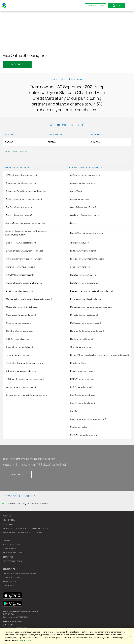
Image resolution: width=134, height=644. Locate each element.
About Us (7, 516)
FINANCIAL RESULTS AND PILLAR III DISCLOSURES (23, 533)
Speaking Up (8, 524)
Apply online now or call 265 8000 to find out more (39, 465)
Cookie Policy (9, 586)
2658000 (8, 614)
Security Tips (9, 569)
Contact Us (8, 557)
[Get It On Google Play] (13, 604)
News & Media (9, 520)
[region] (67, 636)
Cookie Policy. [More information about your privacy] (25, 640)
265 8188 (8, 625)
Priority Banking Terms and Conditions (21, 573)
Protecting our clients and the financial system (25, 528)
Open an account (95, 6)
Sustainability (9, 549)
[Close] (131, 636)
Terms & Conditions (12, 577)
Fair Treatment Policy (13, 561)
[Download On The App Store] (13, 596)
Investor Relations (12, 545)
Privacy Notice (10, 582)
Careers (7, 541)
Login (117, 6)
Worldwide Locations (13, 553)
